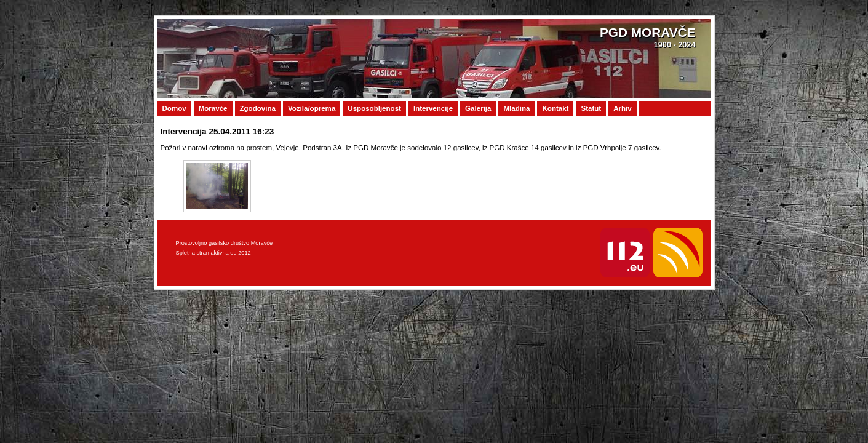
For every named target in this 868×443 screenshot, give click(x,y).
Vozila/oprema (312, 108)
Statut (591, 108)
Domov (174, 108)
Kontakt (555, 108)
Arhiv (623, 108)
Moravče (213, 108)
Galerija (478, 108)
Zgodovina (258, 108)
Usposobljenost (374, 108)
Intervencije (433, 108)
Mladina (516, 108)
